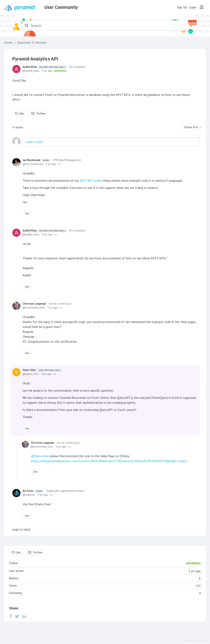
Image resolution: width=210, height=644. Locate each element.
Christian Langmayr (34, 304)
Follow (41, 113)
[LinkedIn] (24, 616)
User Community (61, 7)
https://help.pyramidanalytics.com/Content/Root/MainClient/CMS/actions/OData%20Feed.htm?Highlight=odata (109, 461)
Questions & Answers (32, 43)
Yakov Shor (42, 370)
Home (8, 43)
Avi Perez (33, 491)
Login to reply (34, 142)
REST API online (91, 180)
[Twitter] (17, 616)
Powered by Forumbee (196, 641)
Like (21, 113)
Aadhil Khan (45, 67)
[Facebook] (11, 616)
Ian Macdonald (36, 160)
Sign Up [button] (182, 7)
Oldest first (191, 127)
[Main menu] (202, 7)
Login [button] (193, 7)
